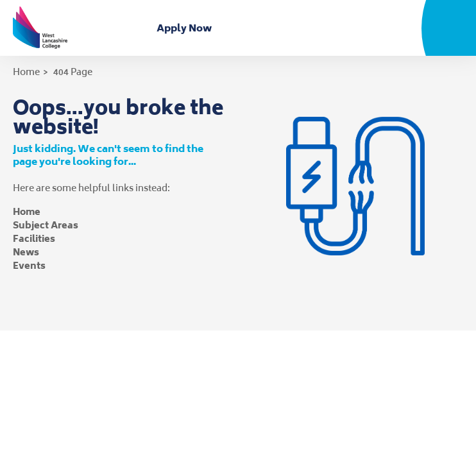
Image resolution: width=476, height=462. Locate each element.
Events (29, 265)
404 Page (73, 72)
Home (26, 72)
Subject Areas (46, 225)
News (26, 252)
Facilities (34, 238)
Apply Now (187, 28)
